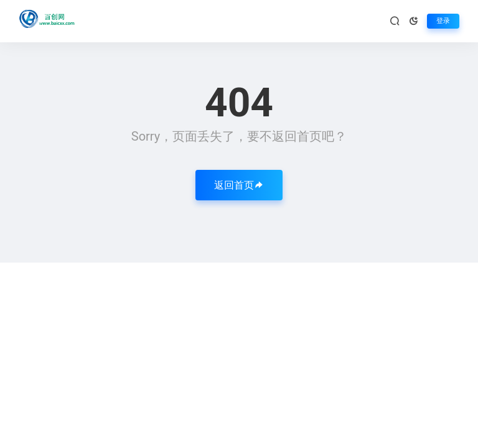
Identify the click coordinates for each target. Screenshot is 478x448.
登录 (443, 21)
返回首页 (239, 185)
